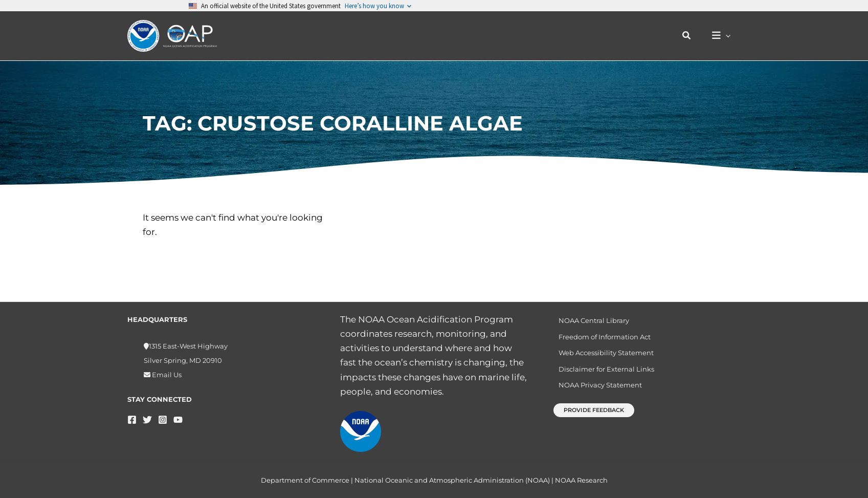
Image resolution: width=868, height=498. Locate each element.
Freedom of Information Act (601, 338)
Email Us (166, 375)
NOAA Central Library (590, 321)
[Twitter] (147, 420)
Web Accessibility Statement (603, 356)
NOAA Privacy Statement (597, 391)
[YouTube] (178, 420)
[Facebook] (132, 420)
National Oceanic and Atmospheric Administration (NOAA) (452, 480)
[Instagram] (163, 420)
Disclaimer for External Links (603, 373)
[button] (692, 36)
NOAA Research (581, 480)
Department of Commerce (305, 480)
